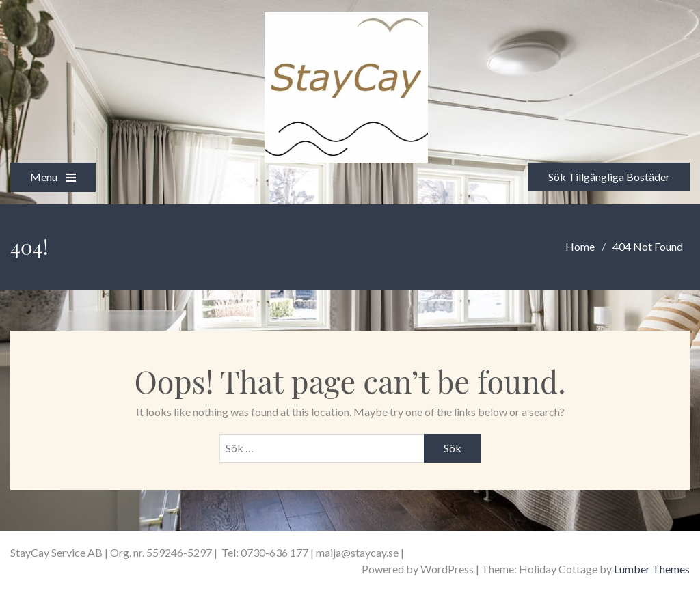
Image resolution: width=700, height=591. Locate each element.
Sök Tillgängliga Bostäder (609, 177)
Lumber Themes (652, 569)
